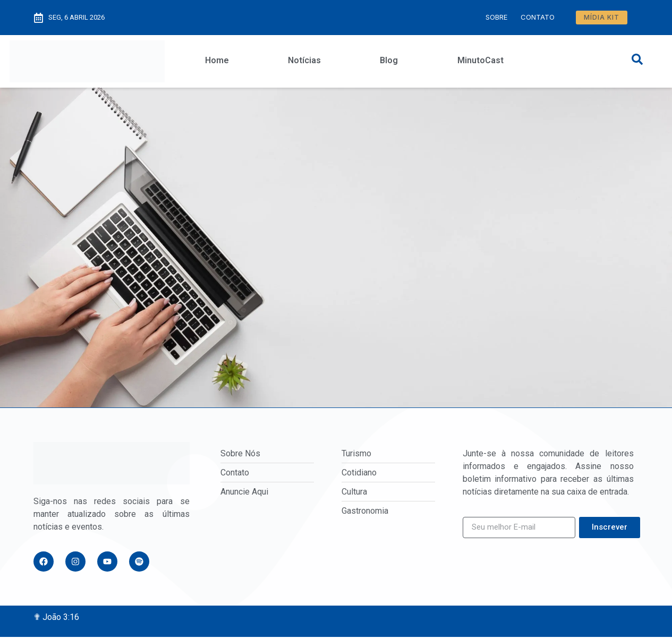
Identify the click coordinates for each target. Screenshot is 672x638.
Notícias (304, 60)
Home (217, 60)
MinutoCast (480, 60)
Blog (389, 60)
